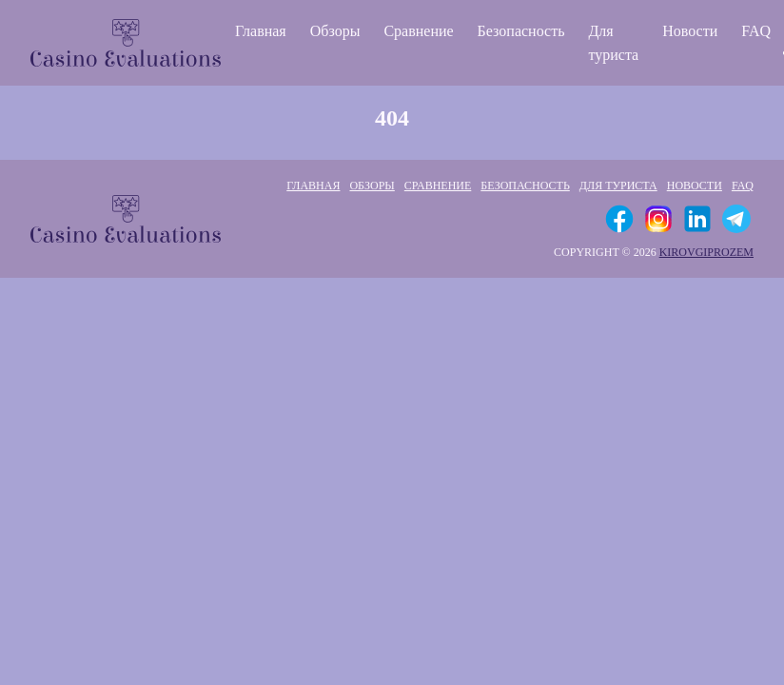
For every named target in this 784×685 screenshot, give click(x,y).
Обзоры (335, 31)
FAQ (756, 31)
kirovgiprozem (706, 252)
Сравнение (418, 31)
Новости (690, 31)
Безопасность (521, 31)
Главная (261, 31)
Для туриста (613, 43)
